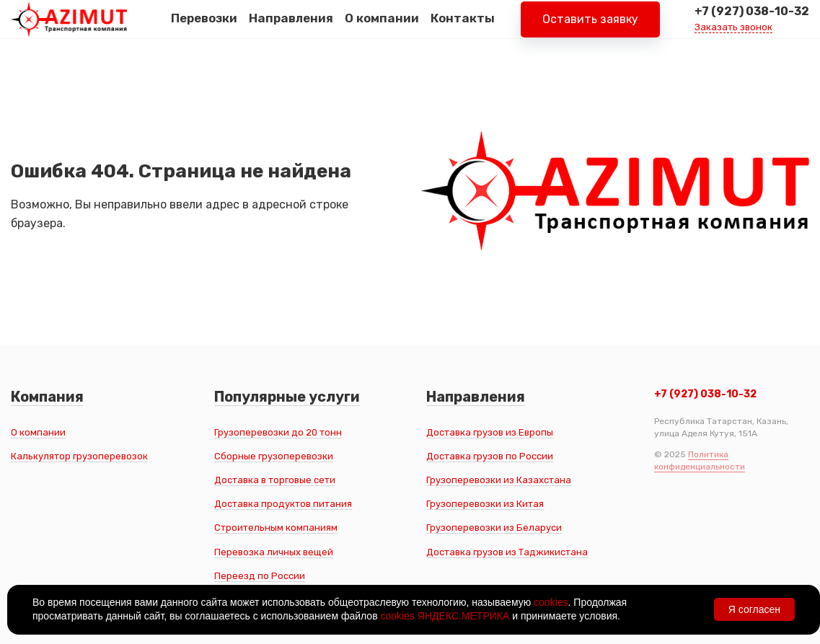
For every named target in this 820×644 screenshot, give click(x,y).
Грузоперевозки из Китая (485, 504)
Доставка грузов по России (490, 456)
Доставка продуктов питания (283, 504)
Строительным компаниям (276, 528)
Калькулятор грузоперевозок (79, 456)
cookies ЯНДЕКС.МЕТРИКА (445, 616)
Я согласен (754, 609)
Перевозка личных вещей (274, 552)
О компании (382, 28)
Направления (291, 28)
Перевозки (204, 28)
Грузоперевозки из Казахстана (499, 480)
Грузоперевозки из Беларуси (494, 528)
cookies (551, 602)
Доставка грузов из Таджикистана (507, 552)
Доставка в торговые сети (275, 480)
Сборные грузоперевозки (274, 456)
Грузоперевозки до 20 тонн (278, 432)
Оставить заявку (590, 28)
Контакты (463, 28)
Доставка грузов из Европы (490, 432)
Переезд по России (260, 576)
